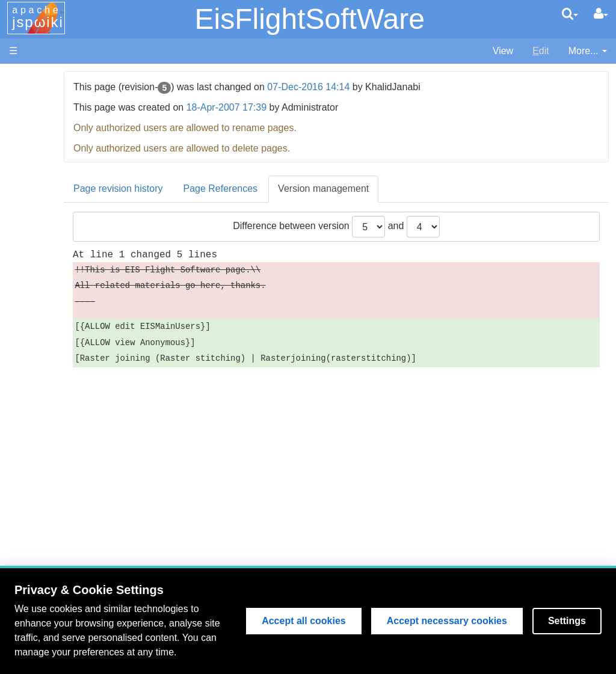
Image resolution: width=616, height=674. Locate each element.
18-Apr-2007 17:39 (303, 107)
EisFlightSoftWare (309, 19)
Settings (567, 621)
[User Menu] (601, 14)
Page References (297, 188)
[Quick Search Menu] (570, 14)
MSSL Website (76, 90)
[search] (570, 14)
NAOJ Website (76, 104)
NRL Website (72, 118)
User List (63, 418)
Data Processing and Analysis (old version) (81, 323)
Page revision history (195, 188)
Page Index (69, 404)
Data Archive (72, 268)
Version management (400, 188)
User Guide (69, 466)
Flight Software (77, 199)
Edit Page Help (77, 479)
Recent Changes (80, 391)
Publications (70, 296)
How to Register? (82, 432)
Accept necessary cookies (447, 621)
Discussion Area (79, 282)
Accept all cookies (304, 621)
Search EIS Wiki (79, 377)
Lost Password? (79, 446)
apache (38, 17)
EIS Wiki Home (77, 158)
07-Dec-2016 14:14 (385, 87)
